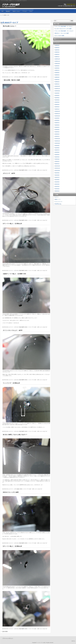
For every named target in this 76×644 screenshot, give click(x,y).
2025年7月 (57, 70)
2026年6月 (57, 45)
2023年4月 (57, 130)
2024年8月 (57, 95)
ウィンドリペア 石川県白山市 (11, 383)
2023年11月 (57, 114)
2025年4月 (57, 77)
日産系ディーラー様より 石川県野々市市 (14, 274)
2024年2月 (57, 107)
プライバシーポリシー (8, 638)
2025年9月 (57, 66)
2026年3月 (57, 52)
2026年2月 (57, 54)
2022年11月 (57, 141)
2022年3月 (57, 159)
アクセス (25, 11)
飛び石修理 (22, 77)
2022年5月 (57, 155)
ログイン (57, 197)
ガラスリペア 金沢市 (9, 173)
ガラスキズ (17, 77)
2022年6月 (57, 152)
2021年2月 (57, 189)
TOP (2, 11)
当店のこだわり (16, 11)
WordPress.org (58, 204)
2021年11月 (57, 168)
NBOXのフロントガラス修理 (11, 492)
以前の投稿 (4, 631)
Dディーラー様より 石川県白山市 (12, 224)
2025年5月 (57, 75)
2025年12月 (57, 59)
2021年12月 (57, 166)
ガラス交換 (17, 489)
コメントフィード (59, 202)
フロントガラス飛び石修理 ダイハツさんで (64, 31)
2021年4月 (57, 184)
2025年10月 (57, 64)
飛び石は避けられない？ (10, 26)
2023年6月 (57, 125)
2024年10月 (57, 91)
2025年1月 (57, 84)
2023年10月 (57, 116)
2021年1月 (57, 191)
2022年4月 (57, 157)
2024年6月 (57, 98)
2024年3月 (57, 105)
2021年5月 (57, 182)
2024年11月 (57, 89)
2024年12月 (57, 86)
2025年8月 (57, 68)
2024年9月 (57, 93)
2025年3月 (57, 80)
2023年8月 (57, 120)
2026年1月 (57, 57)
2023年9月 (57, 118)
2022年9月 (57, 146)
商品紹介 (8, 11)
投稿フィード (58, 199)
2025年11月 (57, 61)
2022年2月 (57, 161)
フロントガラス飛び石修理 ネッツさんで (64, 26)
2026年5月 (57, 48)
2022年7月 (57, 150)
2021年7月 (57, 177)
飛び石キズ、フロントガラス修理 (62, 33)
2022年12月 (57, 139)
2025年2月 (57, 82)
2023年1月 (57, 136)
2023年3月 (57, 132)
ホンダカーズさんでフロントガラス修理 (63, 29)
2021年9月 (57, 173)
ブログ (31, 11)
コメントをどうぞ (43, 77)
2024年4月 (57, 102)
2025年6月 (57, 73)
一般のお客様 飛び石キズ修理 (12, 80)
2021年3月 (57, 186)
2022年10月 (57, 143)
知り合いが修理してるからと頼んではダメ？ (15, 435)
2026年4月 (57, 50)
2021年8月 (57, 175)
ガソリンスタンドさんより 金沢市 (13, 330)
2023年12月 (57, 111)
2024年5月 (57, 100)
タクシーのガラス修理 (60, 36)
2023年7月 (57, 123)
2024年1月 (57, 109)
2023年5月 (57, 127)
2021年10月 (57, 171)
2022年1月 (57, 164)
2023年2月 (57, 134)
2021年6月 (57, 180)
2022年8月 (57, 148)
